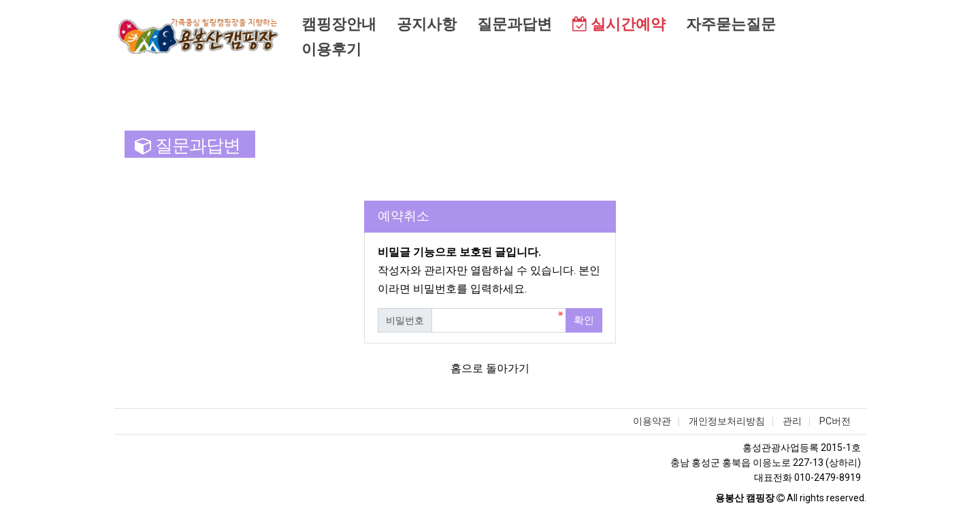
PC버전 (835, 421)
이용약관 (652, 421)
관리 (792, 421)
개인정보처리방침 (727, 421)
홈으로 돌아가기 (490, 368)
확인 (584, 320)
